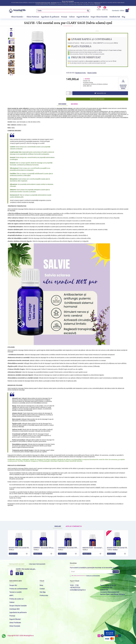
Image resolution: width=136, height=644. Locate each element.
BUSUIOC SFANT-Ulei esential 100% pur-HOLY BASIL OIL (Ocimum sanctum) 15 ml (117, 548)
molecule (97, 3)
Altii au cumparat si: (74, 520)
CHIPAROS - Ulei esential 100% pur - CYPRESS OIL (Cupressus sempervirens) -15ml (44, 548)
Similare (58, 520)
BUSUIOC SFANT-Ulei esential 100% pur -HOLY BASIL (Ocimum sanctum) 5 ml (19, 548)
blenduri (54, 3)
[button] (11, 73)
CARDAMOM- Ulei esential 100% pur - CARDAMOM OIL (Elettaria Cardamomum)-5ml (68, 548)
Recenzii (74, 103)
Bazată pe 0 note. (81, 70)
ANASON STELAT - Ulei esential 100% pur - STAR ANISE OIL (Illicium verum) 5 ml (93, 548)
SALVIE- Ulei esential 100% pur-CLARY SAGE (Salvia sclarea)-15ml (26, 569)
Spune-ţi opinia (92, 70)
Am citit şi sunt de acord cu (85, 576)
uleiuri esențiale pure (43, 3)
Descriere (62, 103)
